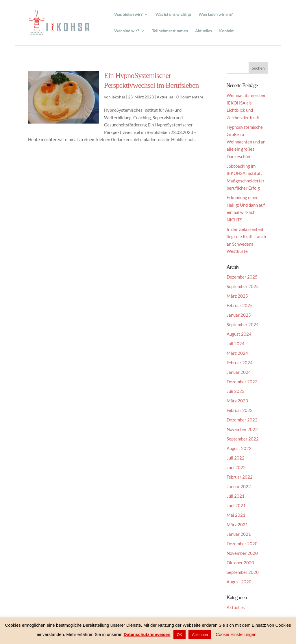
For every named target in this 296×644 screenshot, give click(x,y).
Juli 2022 (236, 458)
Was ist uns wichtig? (173, 15)
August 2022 (239, 448)
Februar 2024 (240, 363)
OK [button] (180, 635)
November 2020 (242, 553)
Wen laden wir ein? (216, 15)
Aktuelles (203, 31)
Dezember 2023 (242, 382)
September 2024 (243, 324)
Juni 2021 (236, 505)
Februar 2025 (240, 305)
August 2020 (239, 582)
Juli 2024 (236, 344)
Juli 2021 (236, 496)
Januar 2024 (239, 372)
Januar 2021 (239, 534)
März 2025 (237, 296)
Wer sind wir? (127, 31)
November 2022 (242, 429)
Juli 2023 (236, 391)
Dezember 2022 (242, 420)
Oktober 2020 (240, 563)
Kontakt (226, 31)
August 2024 (239, 334)
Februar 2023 (240, 410)
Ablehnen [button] (200, 635)
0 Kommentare (190, 97)
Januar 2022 (239, 486)
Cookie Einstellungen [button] (236, 634)
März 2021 (237, 524)
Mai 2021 (236, 515)
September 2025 (243, 286)
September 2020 (243, 572)
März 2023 (237, 401)
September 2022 (243, 439)
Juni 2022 (236, 467)
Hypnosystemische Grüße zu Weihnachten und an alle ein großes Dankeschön (246, 142)
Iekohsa (118, 97)
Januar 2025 (239, 315)
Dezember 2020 (242, 544)
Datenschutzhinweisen (147, 634)
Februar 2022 (240, 477)
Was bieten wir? (128, 15)
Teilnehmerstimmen (170, 31)
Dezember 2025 (242, 277)
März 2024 (237, 353)
